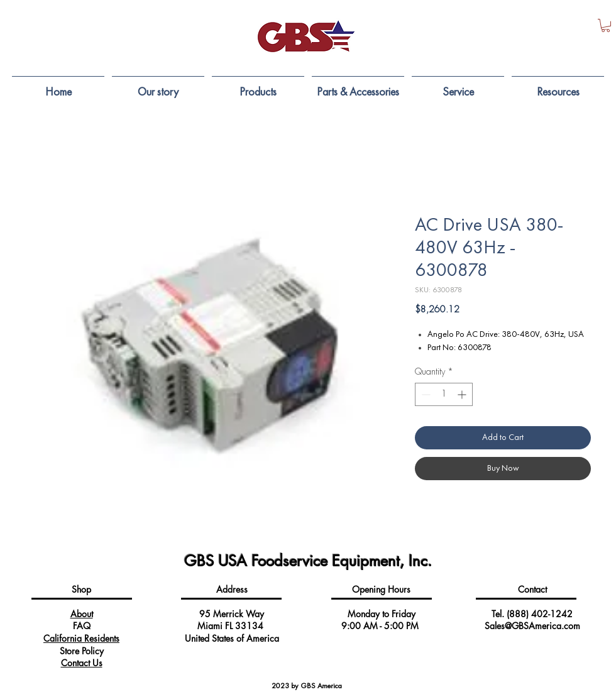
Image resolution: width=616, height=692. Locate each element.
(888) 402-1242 (540, 614)
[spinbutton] (444, 394)
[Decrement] (425, 394)
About (82, 614)
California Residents (81, 638)
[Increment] (463, 394)
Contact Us (82, 663)
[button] (606, 25)
